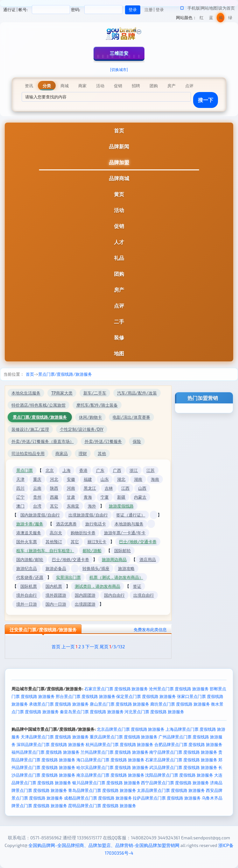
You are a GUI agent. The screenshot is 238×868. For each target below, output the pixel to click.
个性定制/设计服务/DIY (82, 429)
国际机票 (29, 586)
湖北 (121, 479)
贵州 (37, 497)
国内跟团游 (85, 595)
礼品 (119, 258)
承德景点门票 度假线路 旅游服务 (59, 704)
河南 (71, 488)
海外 (92, 506)
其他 (102, 453)
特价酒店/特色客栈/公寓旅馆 (38, 405)
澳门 (20, 506)
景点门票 (24, 470)
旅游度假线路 (121, 506)
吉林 (109, 488)
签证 (137, 586)
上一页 (68, 647)
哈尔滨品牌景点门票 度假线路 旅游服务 (112, 767)
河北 (54, 479)
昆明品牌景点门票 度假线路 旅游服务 (102, 806)
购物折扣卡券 (83, 533)
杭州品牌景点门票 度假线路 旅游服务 (120, 744)
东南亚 (73, 506)
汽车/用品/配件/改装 (137, 393)
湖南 (138, 479)
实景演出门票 (68, 577)
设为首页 (227, 8)
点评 (119, 306)
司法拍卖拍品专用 (28, 453)
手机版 (194, 8)
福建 (88, 479)
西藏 (54, 497)
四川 (20, 488)
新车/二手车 (95, 393)
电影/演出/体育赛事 (131, 417)
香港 (83, 470)
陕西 (54, 488)
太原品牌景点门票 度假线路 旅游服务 (171, 790)
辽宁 (20, 497)
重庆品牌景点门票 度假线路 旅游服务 (124, 737)
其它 (54, 506)
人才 (119, 242)
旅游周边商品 (114, 559)
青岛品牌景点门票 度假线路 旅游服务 (102, 790)
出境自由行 (144, 595)
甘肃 (71, 497)
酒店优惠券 (66, 524)
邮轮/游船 (92, 551)
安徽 (71, 479)
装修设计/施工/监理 (30, 429)
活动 (119, 210)
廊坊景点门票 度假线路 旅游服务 (180, 704)
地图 (119, 353)
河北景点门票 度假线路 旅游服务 (154, 712)
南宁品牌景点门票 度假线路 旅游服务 (183, 752)
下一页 (92, 647)
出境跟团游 (85, 604)
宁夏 (105, 497)
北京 (50, 470)
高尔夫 (56, 533)
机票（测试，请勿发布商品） (116, 577)
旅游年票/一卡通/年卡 (125, 533)
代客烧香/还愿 (30, 577)
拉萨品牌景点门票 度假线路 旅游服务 (167, 798)
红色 (202, 19)
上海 (66, 470)
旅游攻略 (126, 568)
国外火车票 (27, 542)
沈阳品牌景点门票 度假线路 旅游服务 (179, 775)
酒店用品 (148, 559)
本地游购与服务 (129, 524)
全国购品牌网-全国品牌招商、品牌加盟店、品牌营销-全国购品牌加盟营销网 (104, 845)
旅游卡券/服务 (30, 524)
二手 (119, 321)
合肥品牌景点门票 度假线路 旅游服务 (188, 744)
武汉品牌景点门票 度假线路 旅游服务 (183, 767)
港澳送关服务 (29, 533)
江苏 (150, 470)
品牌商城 (119, 178)
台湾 (37, 506)
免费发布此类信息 (150, 630)
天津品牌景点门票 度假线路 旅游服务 (55, 737)
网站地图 (209, 8)
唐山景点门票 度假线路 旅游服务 (120, 704)
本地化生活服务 (26, 393)
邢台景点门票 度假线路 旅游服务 (86, 696)
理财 (83, 453)
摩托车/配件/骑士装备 (97, 405)
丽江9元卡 (97, 542)
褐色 (221, 19)
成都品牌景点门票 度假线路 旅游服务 (98, 798)
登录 (160, 10)
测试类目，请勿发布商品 (98, 586)
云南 (37, 488)
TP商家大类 (62, 393)
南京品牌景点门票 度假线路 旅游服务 (110, 775)
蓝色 (211, 19)
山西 (142, 488)
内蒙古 (140, 497)
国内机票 (54, 586)
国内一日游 (56, 604)
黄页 (119, 194)
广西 (117, 470)
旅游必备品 (56, 568)
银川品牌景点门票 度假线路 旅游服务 (106, 783)
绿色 (230, 19)
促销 (119, 226)
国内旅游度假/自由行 (40, 515)
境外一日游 (27, 604)
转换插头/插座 (96, 568)
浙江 (134, 470)
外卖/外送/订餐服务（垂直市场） (43, 441)
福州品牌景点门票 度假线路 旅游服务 (45, 752)
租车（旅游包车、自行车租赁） (45, 551)
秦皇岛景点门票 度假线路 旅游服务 (92, 712)
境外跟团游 (56, 595)
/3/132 (117, 647)
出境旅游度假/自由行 (88, 515)
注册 (149, 10)
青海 (88, 497)
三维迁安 (119, 53)
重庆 (37, 479)
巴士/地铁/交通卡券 (138, 542)
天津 (20, 479)
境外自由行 (27, 595)
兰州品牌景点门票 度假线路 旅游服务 (115, 752)
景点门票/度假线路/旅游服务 (65, 374)
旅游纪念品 (27, 568)
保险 (137, 441)
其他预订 (54, 542)
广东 (100, 470)
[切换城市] (119, 69)
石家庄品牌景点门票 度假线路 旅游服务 (181, 760)
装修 (119, 337)
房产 (119, 290)
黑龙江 (90, 488)
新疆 (121, 497)
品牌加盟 (119, 162)
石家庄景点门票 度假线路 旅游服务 (116, 689)
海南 (155, 479)
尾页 (104, 647)
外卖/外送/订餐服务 (103, 441)
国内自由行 (114, 595)
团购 (119, 274)
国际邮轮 (122, 551)
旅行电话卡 (96, 524)
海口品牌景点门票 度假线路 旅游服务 (110, 760)
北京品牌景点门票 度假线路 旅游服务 (131, 729)
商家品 (62, 453)
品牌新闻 (119, 146)
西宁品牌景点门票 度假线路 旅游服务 (175, 783)
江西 (125, 488)
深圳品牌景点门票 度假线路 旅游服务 (51, 744)
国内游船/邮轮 (30, 559)
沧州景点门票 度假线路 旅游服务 (179, 689)
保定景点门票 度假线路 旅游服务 (146, 696)
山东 (105, 479)
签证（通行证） (131, 515)
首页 (119, 130)
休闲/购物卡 (90, 417)
